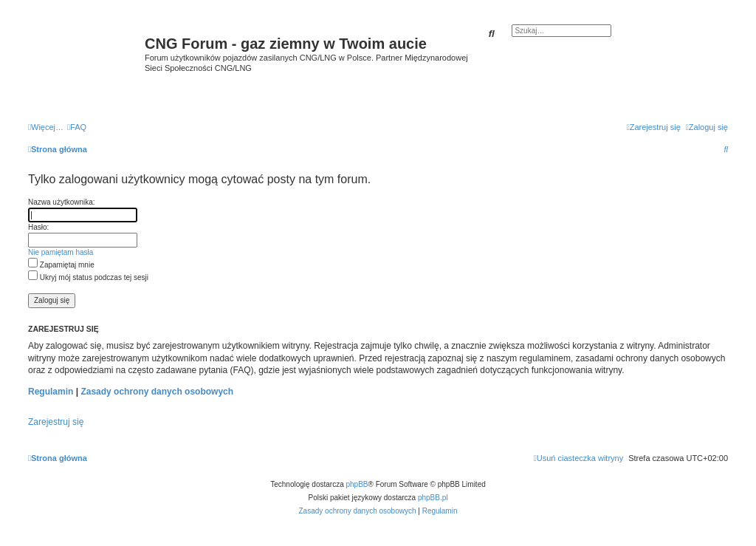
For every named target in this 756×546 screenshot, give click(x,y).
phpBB (357, 484)
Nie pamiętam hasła (61, 252)
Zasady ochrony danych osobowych (157, 392)
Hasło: (38, 227)
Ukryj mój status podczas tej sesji (88, 277)
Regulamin (51, 392)
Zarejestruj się (56, 422)
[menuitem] (77, 127)
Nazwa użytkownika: (62, 202)
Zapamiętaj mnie (61, 265)
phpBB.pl (433, 498)
